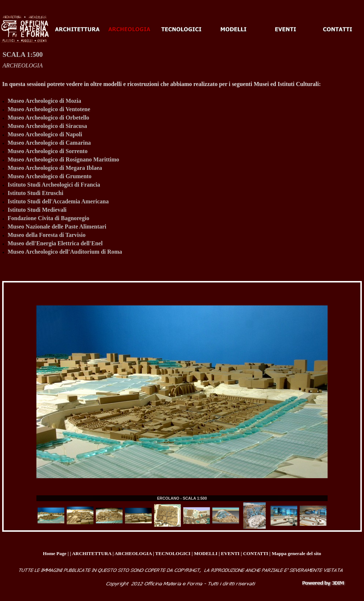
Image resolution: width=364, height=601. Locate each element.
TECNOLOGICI (173, 553)
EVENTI (230, 553)
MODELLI (206, 553)
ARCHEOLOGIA (23, 65)
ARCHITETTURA (92, 553)
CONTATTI (256, 553)
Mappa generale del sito (296, 553)
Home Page (55, 553)
